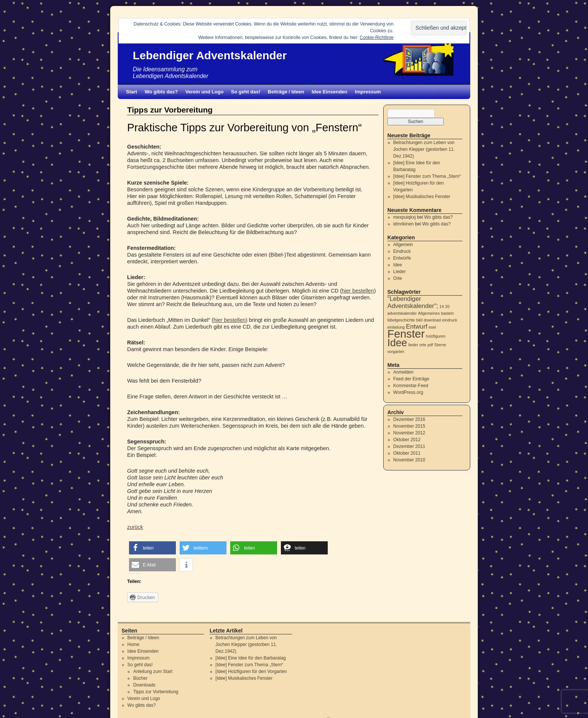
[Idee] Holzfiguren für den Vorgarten (251, 671)
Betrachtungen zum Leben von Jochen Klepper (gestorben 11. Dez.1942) (424, 149)
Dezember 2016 (409, 419)
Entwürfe (402, 258)
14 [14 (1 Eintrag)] (442, 306)
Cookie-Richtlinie (376, 38)
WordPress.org (408, 392)
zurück (135, 527)
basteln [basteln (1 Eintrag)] (447, 313)
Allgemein (403, 245)
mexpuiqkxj (405, 217)
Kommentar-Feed (411, 386)
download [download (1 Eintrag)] (432, 320)
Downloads (144, 685)
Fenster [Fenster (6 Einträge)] (406, 334)
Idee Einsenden (329, 92)
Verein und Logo (204, 92)
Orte (398, 278)
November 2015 (409, 426)
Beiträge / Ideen (286, 92)
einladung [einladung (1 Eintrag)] (396, 327)
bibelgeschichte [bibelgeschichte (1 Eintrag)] (401, 320)
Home (133, 644)
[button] (152, 548)
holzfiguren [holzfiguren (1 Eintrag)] (436, 336)
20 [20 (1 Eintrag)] (447, 306)
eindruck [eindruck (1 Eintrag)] (450, 320)
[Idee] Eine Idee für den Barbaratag (251, 658)
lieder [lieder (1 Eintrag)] (413, 345)
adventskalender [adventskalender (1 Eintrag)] (402, 313)
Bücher (140, 678)
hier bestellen (358, 291)
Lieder (400, 272)
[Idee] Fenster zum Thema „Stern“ (427, 176)
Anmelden (403, 372)
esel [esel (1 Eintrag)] (432, 327)
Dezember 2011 (409, 446)
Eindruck (402, 251)
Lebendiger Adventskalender (210, 55)
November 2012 (409, 433)
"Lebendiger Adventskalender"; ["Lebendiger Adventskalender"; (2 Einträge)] (413, 302)
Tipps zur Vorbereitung (156, 692)
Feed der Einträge (411, 379)
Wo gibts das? (161, 92)
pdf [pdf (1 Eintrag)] (430, 345)
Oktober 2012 (407, 440)
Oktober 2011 (407, 453)
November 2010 (409, 460)
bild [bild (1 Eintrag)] (419, 320)
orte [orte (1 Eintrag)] (423, 345)
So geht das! (246, 92)
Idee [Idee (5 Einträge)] (397, 343)
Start (132, 92)
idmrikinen (404, 224)
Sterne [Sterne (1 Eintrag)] (440, 345)
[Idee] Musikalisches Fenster (422, 197)
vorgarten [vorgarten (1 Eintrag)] (396, 351)
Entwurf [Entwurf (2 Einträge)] (417, 327)
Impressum (368, 92)
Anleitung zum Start (153, 671)
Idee (398, 265)
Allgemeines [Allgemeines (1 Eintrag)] (429, 313)
